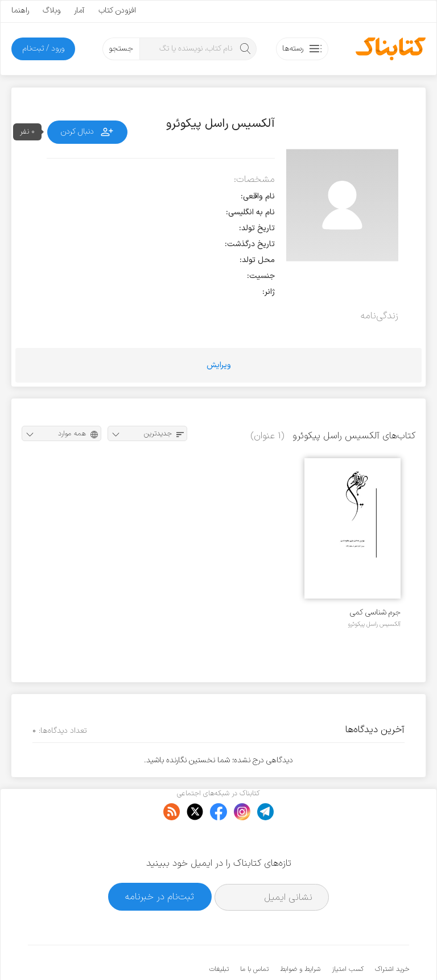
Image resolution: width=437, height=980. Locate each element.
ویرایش (219, 365)
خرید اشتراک (392, 935)
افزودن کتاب (117, 11)
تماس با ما (254, 935)
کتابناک (349, 952)
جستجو (121, 49)
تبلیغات (219, 935)
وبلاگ (51, 11)
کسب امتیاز (348, 935)
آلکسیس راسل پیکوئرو (374, 624)
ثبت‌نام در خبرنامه (160, 862)
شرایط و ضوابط (300, 935)
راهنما (20, 11)
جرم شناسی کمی (375, 612)
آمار (79, 11)
